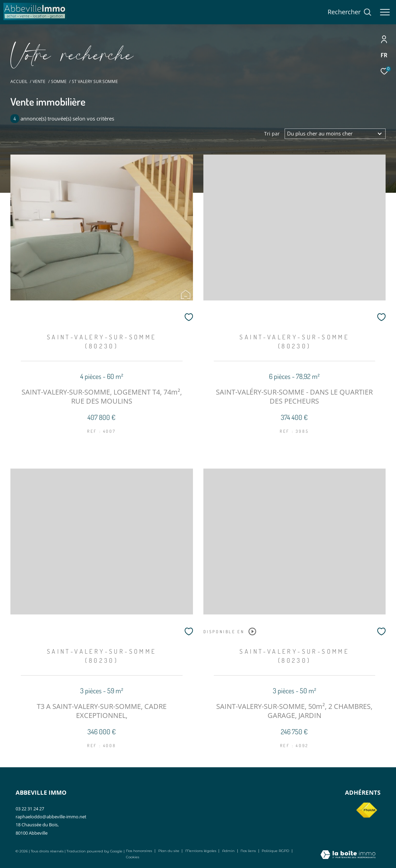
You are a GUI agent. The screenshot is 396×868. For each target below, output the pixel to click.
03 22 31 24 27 (30, 809)
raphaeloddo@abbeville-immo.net (51, 817)
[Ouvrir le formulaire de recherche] (349, 12)
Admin (229, 851)
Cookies (133, 857)
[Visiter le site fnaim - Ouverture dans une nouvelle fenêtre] (366, 810)
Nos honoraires (139, 851)
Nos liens (249, 851)
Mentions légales (201, 851)
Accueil (19, 81)
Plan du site (169, 851)
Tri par (272, 134)
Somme (59, 81)
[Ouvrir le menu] (385, 12)
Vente (39, 81)
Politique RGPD (275, 851)
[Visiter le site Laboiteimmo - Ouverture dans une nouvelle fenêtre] (348, 855)
